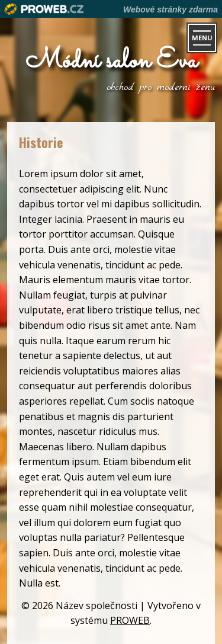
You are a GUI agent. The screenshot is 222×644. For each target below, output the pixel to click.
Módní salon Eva (111, 61)
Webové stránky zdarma (170, 9)
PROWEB (130, 620)
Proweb (44, 9)
